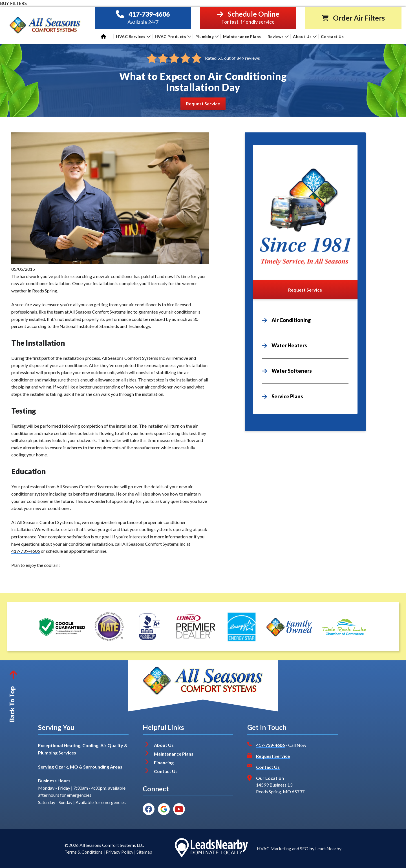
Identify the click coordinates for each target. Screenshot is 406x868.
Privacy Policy (120, 852)
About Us (305, 36)
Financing (164, 762)
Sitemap (144, 852)
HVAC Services (133, 36)
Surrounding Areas (103, 767)
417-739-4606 (149, 14)
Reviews (278, 36)
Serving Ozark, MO (58, 767)
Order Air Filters (359, 18)
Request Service (273, 756)
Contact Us (333, 36)
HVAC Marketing (274, 848)
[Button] (203, 104)
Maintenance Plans (242, 36)
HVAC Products (173, 36)
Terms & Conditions (84, 852)
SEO (304, 848)
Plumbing (207, 36)
